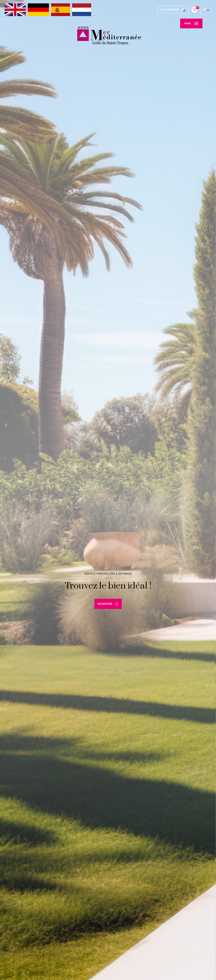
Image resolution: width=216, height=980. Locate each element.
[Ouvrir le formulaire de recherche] (108, 604)
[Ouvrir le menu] (191, 23)
